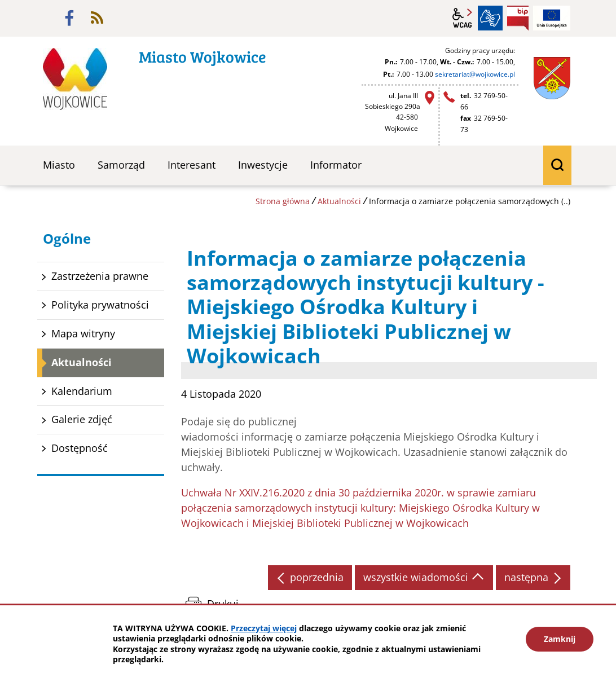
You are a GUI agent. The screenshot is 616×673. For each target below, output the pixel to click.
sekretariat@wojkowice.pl (475, 74)
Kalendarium (82, 391)
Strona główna (283, 201)
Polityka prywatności (100, 305)
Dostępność (80, 448)
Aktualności (339, 201)
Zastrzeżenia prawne (100, 276)
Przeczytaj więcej (264, 628)
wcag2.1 (463, 18)
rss (97, 18)
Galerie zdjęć (82, 419)
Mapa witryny (83, 333)
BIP (518, 18)
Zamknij (560, 639)
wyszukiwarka (557, 165)
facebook (69, 18)
